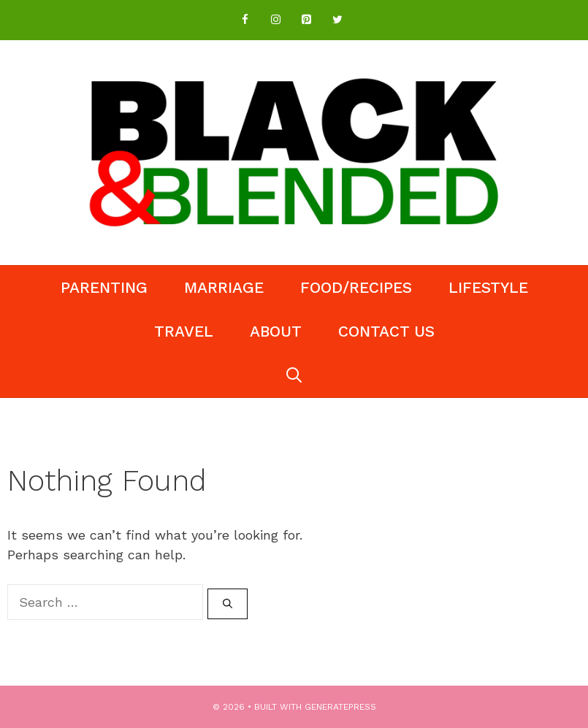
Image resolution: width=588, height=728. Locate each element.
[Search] (228, 604)
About (276, 331)
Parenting (104, 287)
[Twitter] (337, 20)
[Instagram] (276, 20)
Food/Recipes (356, 287)
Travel (184, 331)
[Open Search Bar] (294, 375)
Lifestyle (488, 287)
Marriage (224, 287)
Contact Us (386, 331)
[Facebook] (245, 20)
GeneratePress (340, 707)
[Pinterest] (307, 20)
